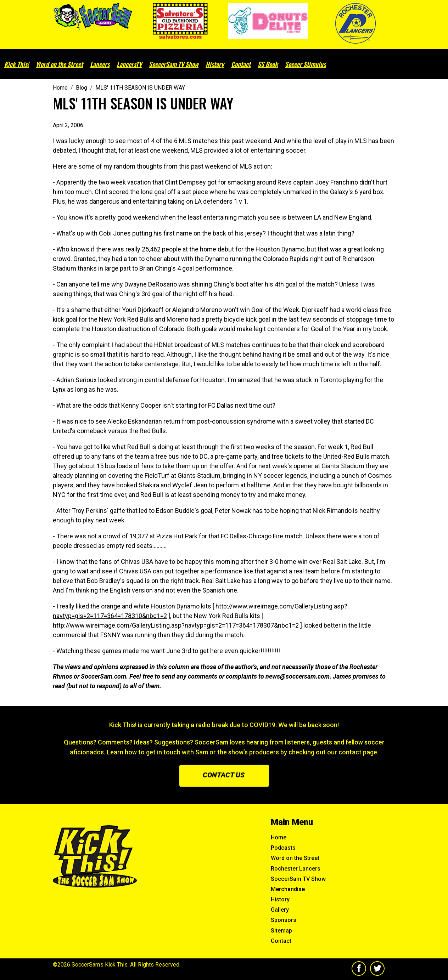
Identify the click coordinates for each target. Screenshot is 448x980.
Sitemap (281, 931)
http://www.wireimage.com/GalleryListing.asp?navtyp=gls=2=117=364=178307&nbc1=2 (176, 625)
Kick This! (16, 64)
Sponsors (284, 920)
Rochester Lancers (296, 869)
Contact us (224, 775)
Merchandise (288, 889)
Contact (241, 64)
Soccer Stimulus (305, 64)
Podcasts (283, 848)
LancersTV (129, 64)
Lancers (100, 64)
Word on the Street (59, 64)
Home (279, 837)
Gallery (280, 910)
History (215, 64)
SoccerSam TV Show (174, 64)
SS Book (268, 64)
